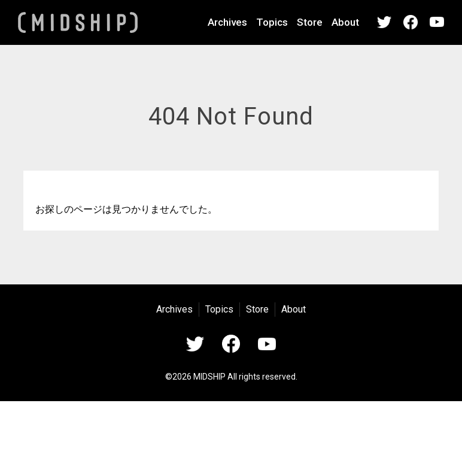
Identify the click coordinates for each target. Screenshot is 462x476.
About (345, 22)
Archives (227, 22)
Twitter (384, 22)
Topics (272, 22)
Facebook (411, 22)
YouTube (437, 22)
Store (310, 22)
